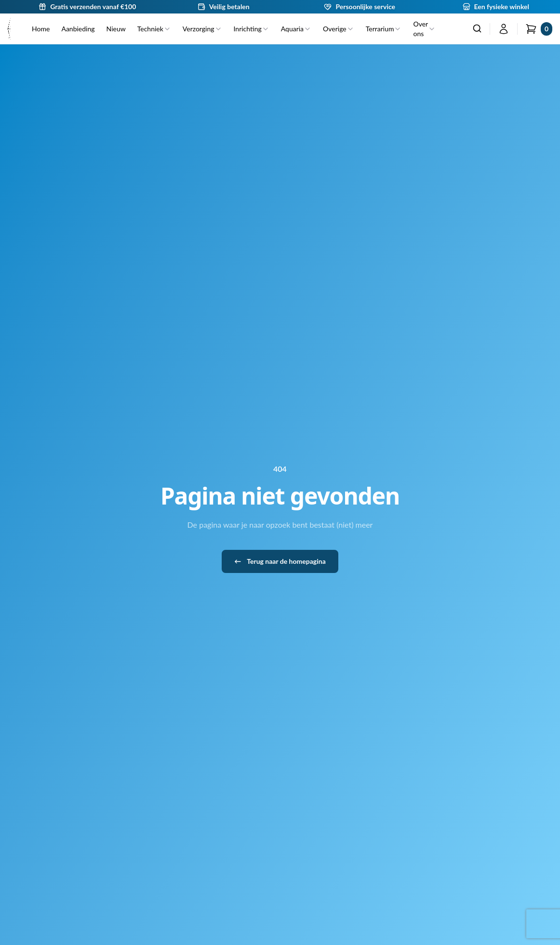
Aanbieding (78, 29)
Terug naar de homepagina (280, 561)
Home (41, 29)
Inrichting (252, 29)
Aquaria (296, 29)
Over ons (424, 29)
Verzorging (202, 29)
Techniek (154, 29)
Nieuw (116, 29)
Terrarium (384, 29)
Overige (339, 29)
